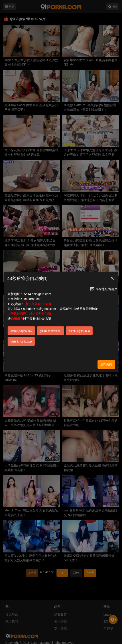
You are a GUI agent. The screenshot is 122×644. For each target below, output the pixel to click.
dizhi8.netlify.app (21, 342)
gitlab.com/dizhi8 (51, 331)
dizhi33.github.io (79, 331)
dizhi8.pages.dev (21, 331)
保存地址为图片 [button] (103, 289)
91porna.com (33, 299)
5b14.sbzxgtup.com (38, 294)
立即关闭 (106, 364)
